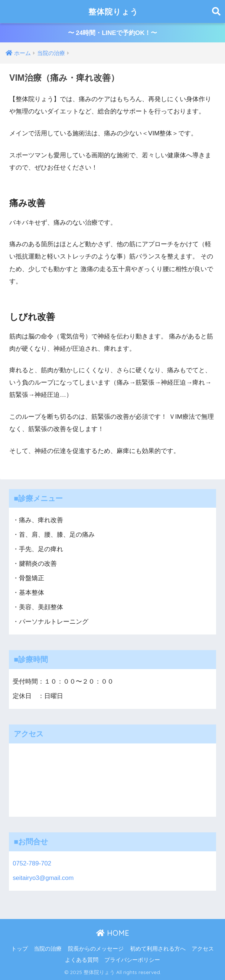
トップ (19, 949)
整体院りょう (113, 11)
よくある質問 (82, 960)
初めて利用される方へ (158, 949)
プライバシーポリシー (132, 960)
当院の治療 (48, 949)
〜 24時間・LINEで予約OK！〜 (112, 33)
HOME (113, 933)
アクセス (203, 949)
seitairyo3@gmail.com (43, 878)
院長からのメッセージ (96, 949)
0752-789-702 (32, 863)
